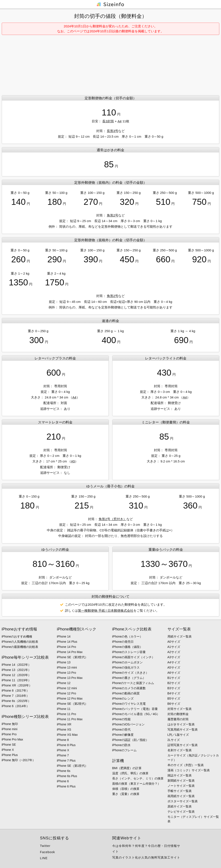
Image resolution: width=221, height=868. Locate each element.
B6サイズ (174, 704)
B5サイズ (174, 698)
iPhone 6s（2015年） (16, 701)
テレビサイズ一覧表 (181, 812)
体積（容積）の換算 (126, 789)
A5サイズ (174, 667)
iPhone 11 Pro (67, 714)
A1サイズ (174, 647)
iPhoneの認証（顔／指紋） (131, 740)
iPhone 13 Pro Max (70, 678)
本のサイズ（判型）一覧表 (186, 765)
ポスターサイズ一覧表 (183, 801)
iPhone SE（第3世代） (73, 657)
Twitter (45, 846)
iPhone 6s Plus (67, 776)
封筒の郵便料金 (178, 714)
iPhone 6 (63, 781)
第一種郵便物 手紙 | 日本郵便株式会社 (106, 611)
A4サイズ (174, 662)
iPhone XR (64, 724)
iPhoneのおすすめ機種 (17, 636)
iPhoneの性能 (122, 719)
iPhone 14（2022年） (16, 665)
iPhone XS (64, 730)
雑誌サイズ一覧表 (180, 775)
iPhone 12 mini (67, 688)
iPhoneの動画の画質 (126, 693)
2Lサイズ (174, 740)
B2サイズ (174, 683)
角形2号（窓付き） (112, 519)
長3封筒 (108, 121)
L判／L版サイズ (178, 735)
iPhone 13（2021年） (16, 670)
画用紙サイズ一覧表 (181, 796)
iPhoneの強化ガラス (126, 667)
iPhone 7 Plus (66, 761)
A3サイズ (174, 657)
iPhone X (8, 750)
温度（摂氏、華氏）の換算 (130, 773)
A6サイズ (174, 673)
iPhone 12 (64, 683)
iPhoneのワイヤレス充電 (129, 704)
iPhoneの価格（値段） (128, 647)
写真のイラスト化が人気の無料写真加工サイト (146, 857)
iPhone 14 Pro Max (70, 652)
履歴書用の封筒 (178, 719)
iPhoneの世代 (122, 730)
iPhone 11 (64, 709)
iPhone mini (10, 729)
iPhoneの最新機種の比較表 (20, 647)
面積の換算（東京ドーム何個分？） (136, 784)
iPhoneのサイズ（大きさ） (131, 673)
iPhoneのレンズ (123, 698)
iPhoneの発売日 (123, 642)
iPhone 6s (64, 771)
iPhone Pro (9, 734)
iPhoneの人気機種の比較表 (20, 642)
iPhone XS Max (67, 735)
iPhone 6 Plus (66, 786)
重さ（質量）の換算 (126, 794)
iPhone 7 (63, 755)
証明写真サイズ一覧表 (183, 745)
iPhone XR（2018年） (17, 685)
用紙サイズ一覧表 (180, 636)
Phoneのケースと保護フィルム (133, 683)
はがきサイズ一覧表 (181, 724)
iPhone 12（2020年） (16, 675)
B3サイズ (174, 688)
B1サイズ (174, 678)
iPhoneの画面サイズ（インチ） (134, 657)
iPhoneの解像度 (123, 735)
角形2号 (113, 215)
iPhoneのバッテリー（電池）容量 (135, 709)
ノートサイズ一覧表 (181, 786)
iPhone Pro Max (13, 739)
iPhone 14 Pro (67, 647)
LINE (44, 858)
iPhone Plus (10, 755)
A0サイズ (174, 642)
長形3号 (113, 131)
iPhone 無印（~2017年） (19, 760)
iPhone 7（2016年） (16, 696)
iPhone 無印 (10, 724)
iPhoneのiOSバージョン (129, 724)
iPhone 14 (64, 636)
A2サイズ (174, 652)
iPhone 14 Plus (67, 642)
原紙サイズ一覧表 (180, 806)
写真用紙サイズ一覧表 (183, 730)
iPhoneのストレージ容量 (129, 652)
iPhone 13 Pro (67, 673)
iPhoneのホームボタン (128, 662)
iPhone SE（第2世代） (73, 704)
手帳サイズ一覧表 (180, 791)
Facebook (47, 852)
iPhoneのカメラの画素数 (129, 688)
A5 (73, 461)
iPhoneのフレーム (125, 750)
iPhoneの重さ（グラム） (129, 678)
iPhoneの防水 (122, 745)
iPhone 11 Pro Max (70, 719)
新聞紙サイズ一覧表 (181, 781)
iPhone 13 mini (67, 667)
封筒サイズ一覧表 (180, 709)
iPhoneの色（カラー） (128, 636)
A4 (120, 121)
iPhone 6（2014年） (16, 706)
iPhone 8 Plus (66, 745)
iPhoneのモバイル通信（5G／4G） (136, 714)
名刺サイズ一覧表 (180, 750)
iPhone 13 (64, 662)
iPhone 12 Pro (67, 693)
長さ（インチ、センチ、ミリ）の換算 (138, 778)
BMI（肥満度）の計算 (127, 768)
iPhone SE (9, 745)
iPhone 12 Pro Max (70, 698)
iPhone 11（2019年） (16, 680)
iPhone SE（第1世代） (73, 766)
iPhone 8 (63, 740)
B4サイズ (174, 693)
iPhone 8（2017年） (16, 691)
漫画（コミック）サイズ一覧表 (189, 770)
